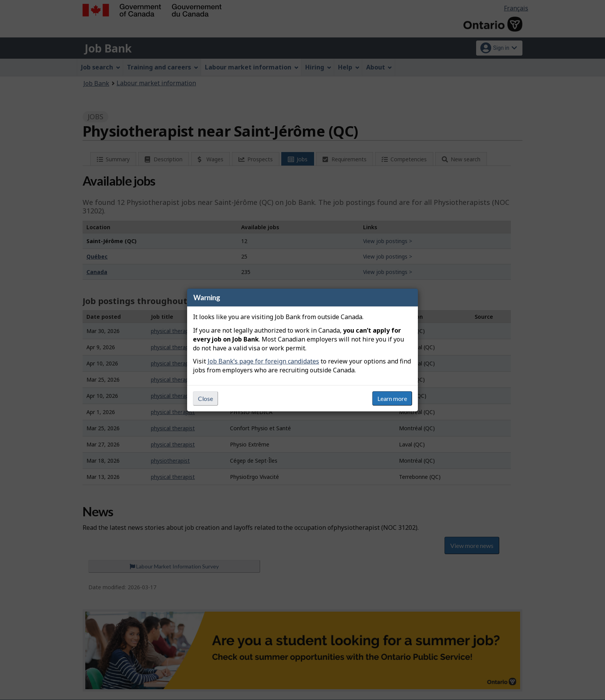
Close (205, 398)
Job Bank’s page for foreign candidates (263, 361)
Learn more (392, 398)
